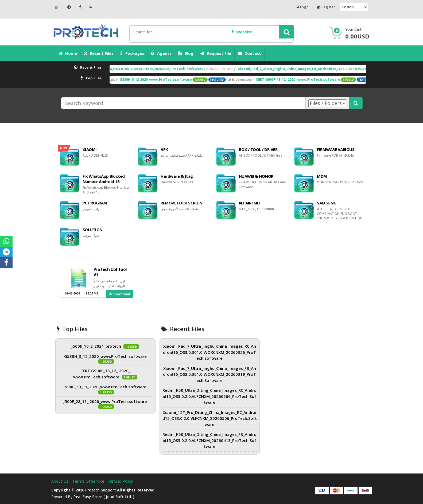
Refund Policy (121, 481)
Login (303, 7)
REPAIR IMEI (250, 203)
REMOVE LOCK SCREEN (181, 203)
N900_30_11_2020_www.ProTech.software (105, 387)
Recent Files (99, 53)
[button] (287, 32)
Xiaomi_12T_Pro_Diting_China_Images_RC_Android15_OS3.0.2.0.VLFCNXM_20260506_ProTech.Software (210, 418)
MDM (322, 176)
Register (326, 7)
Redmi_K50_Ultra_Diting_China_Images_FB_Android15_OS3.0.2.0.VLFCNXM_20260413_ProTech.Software (209, 440)
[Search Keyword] (183, 103)
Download (120, 294)
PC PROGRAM (95, 203)
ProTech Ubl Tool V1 (110, 272)
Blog (186, 53)
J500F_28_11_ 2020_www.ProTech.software (105, 401)
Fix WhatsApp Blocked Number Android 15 (104, 179)
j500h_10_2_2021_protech (96, 346)
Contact (249, 53)
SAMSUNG (327, 203)
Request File (216, 53)
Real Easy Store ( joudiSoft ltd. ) (104, 497)
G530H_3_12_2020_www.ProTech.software (172, 79)
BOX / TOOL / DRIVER (258, 149)
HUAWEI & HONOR (256, 176)
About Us (60, 481)
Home (68, 53)
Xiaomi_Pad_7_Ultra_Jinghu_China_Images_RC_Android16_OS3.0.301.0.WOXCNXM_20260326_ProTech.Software (124, 69)
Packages (132, 53)
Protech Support (101, 490)
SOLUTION (93, 230)
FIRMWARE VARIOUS (336, 149)
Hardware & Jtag (177, 176)
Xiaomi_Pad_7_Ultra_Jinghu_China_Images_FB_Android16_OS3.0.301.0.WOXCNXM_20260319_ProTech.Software (209, 374)
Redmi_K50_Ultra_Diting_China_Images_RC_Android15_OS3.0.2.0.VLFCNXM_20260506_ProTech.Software (209, 396)
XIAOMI (90, 149)
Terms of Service (89, 481)
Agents (161, 53)
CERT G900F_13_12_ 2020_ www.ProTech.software (314, 79)
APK (164, 149)
